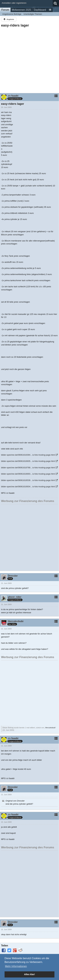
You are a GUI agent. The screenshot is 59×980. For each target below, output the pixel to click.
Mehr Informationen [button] (16, 966)
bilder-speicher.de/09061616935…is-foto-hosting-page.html (28, 461)
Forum (5, 10)
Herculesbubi (50, 728)
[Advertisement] (29, 59)
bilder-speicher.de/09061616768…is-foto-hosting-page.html (28, 468)
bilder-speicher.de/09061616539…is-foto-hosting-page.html (28, 480)
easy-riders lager (15, 25)
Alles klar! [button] (29, 974)
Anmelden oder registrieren (14, 3)
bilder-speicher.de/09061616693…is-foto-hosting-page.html (28, 474)
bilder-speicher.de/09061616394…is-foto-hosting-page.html (28, 455)
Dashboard (40, 10)
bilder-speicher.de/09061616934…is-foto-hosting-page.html (28, 487)
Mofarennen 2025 (22, 10)
